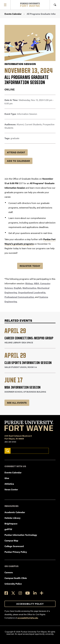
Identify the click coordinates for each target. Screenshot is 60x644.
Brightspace (11, 524)
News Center (11, 489)
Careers (9, 572)
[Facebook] (6, 593)
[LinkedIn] (35, 593)
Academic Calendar (15, 512)
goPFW (8, 529)
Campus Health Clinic (16, 578)
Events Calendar (13, 14)
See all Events (17, 403)
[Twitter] (13, 593)
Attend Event (16, 152)
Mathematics (29, 288)
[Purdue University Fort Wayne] (30, 5)
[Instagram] (20, 593)
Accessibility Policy (30, 604)
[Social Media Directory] (42, 593)
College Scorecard (14, 546)
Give (7, 478)
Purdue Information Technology (21, 535)
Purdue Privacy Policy (16, 552)
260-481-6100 (10, 442)
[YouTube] (28, 593)
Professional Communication (19, 297)
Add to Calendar (18, 161)
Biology (29, 283)
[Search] (7, 451)
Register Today (30, 266)
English (18, 288)
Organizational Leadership (32, 292)
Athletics (9, 484)
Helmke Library (12, 518)
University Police (13, 584)
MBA (37, 283)
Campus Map (11, 540)
